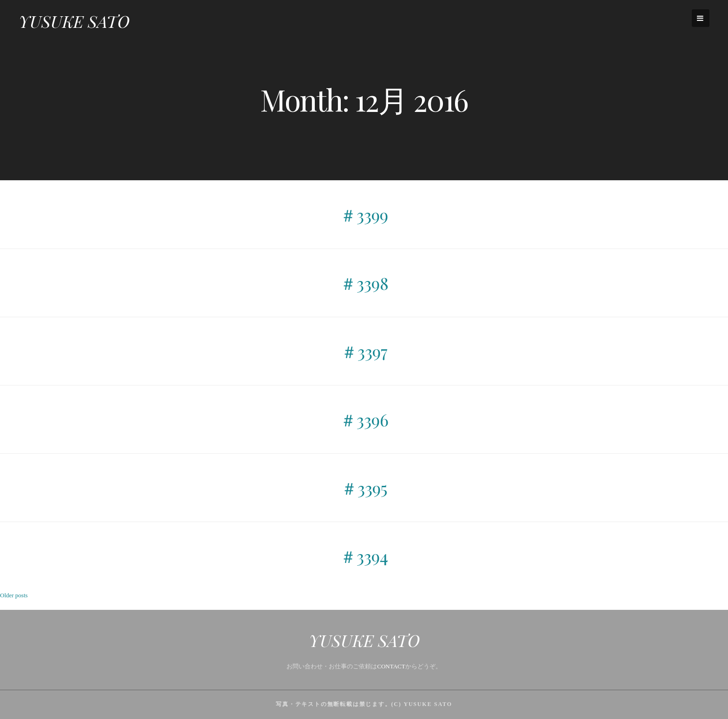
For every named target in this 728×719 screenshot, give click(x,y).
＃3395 (364, 488)
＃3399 (364, 215)
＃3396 (364, 419)
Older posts (14, 595)
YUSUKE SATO (74, 21)
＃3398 (364, 283)
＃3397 (364, 351)
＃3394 (364, 556)
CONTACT (391, 666)
